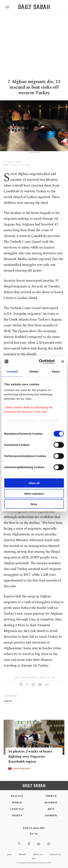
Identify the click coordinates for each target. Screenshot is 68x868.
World (17, 802)
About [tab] (56, 371)
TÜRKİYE (51, 796)
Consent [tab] (12, 371)
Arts (51, 809)
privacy (22, 854)
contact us (55, 854)
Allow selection (34, 493)
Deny (34, 504)
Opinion (51, 815)
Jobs (9, 854)
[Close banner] (63, 361)
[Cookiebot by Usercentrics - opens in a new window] (41, 361)
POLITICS (17, 796)
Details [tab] (34, 371)
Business (51, 802)
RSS (34, 859)
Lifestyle (17, 809)
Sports (17, 815)
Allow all (34, 483)
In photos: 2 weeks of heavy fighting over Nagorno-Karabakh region (30, 756)
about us (38, 854)
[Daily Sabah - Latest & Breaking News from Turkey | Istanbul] (34, 7)
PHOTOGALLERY (22, 769)
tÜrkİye (8, 701)
